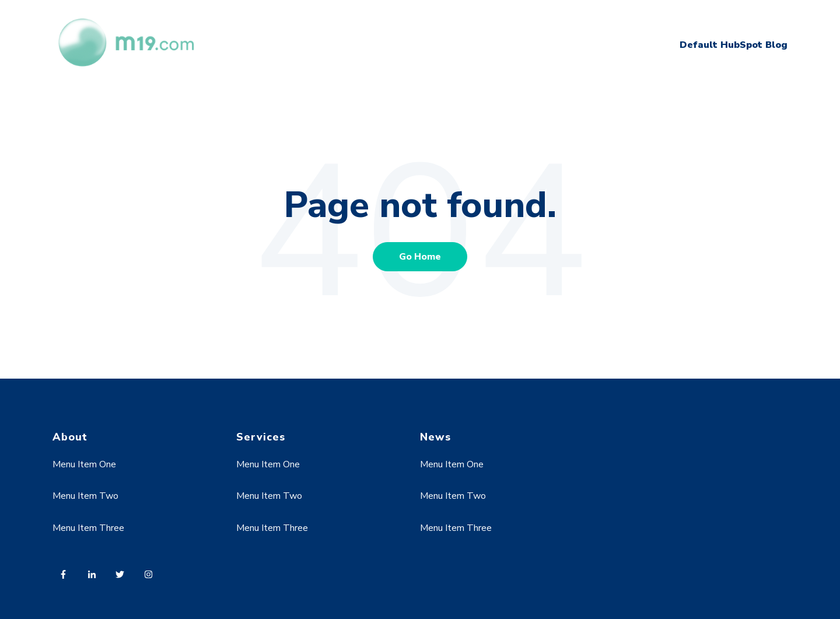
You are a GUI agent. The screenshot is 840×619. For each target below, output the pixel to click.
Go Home (420, 257)
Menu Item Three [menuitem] (88, 528)
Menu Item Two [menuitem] (85, 496)
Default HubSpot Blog (734, 45)
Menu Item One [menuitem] (84, 464)
